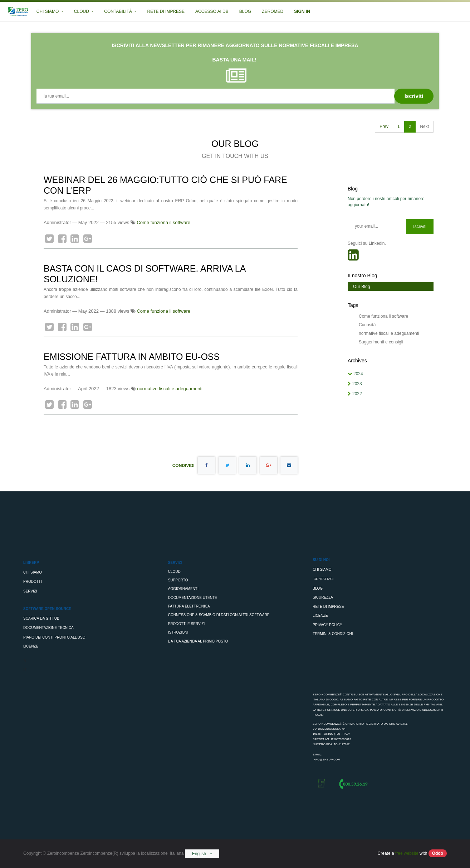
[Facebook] (62, 239)
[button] (414, 96)
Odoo (438, 853)
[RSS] (353, 257)
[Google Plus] (88, 239)
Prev (384, 127)
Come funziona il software (163, 222)
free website (407, 853)
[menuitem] (166, 11)
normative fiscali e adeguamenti (170, 389)
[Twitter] (49, 239)
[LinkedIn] (75, 239)
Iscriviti (420, 227)
